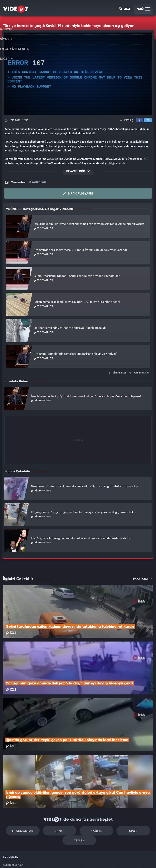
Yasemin (122, 859)
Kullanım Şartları (13, 814)
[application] (78, 74)
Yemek (79, 790)
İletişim (7, 832)
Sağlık (94, 779)
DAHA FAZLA (142, 578)
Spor (127, 779)
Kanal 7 (30, 859)
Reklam (8, 823)
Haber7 (98, 859)
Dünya (62, 779)
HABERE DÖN (139, 372)
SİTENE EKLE (117, 372)
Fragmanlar (29, 779)
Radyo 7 (46, 859)
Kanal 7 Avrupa (62, 859)
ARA (125, 9)
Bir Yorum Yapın (78, 193)
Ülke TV (76, 859)
